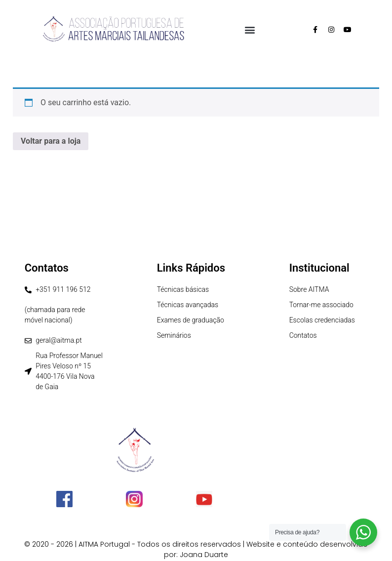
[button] (250, 29)
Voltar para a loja (51, 141)
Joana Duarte (204, 555)
